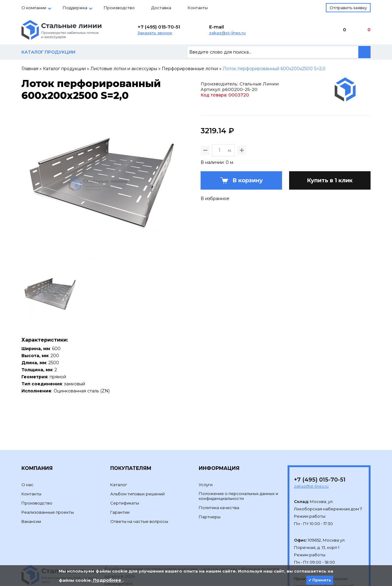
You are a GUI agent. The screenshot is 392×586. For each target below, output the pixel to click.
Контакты (198, 8)
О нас (27, 455)
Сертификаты (125, 473)
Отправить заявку (348, 8)
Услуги (206, 455)
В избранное (215, 229)
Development (119, 554)
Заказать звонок (155, 33)
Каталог (119, 455)
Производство (119, 8)
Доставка (161, 8)
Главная (30, 69)
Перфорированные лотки (190, 69)
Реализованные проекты (48, 482)
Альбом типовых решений (138, 464)
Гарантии (120, 482)
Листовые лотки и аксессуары (124, 69)
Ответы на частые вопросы (139, 491)
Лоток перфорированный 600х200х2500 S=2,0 (274, 69)
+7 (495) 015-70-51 (159, 27)
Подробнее (107, 580)
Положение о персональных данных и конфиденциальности (238, 466)
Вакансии (31, 491)
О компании (34, 8)
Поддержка (75, 8)
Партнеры (210, 487)
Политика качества (219, 478)
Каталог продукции (64, 69)
